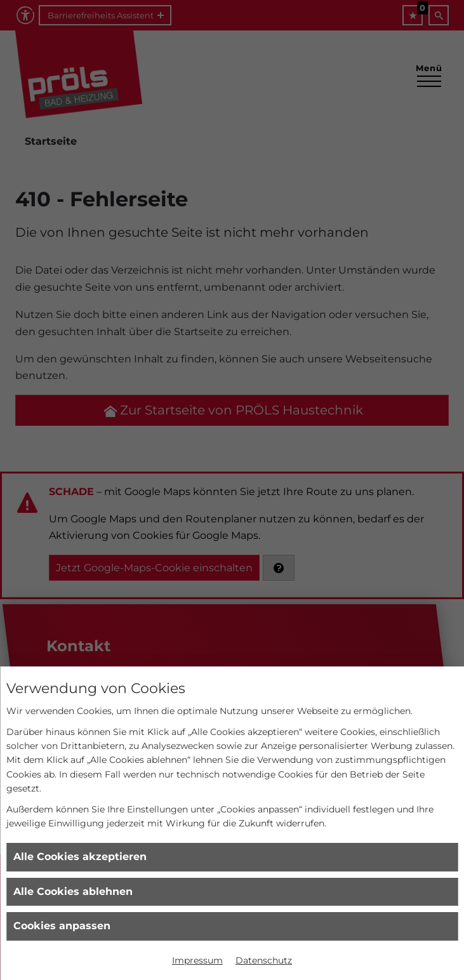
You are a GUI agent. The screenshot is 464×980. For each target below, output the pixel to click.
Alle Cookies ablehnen (73, 891)
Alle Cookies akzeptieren (80, 857)
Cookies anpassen (62, 926)
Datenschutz (264, 960)
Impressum (197, 960)
